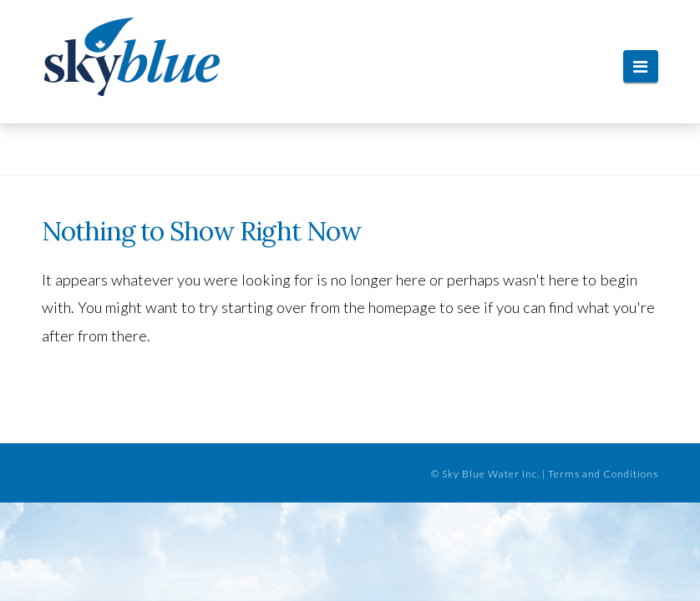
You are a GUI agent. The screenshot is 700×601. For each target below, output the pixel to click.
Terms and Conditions (603, 474)
